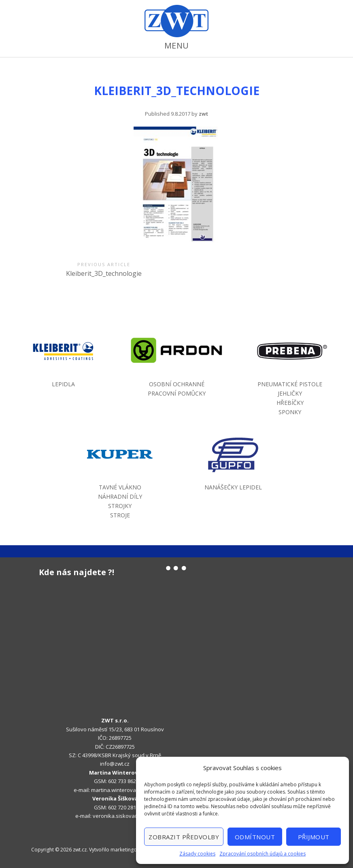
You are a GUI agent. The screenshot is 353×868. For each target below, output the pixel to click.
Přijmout (314, 837)
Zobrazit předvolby (184, 837)
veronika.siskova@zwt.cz (124, 816)
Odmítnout (255, 837)
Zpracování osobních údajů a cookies (263, 854)
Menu (177, 46)
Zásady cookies (197, 854)
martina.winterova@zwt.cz (123, 790)
